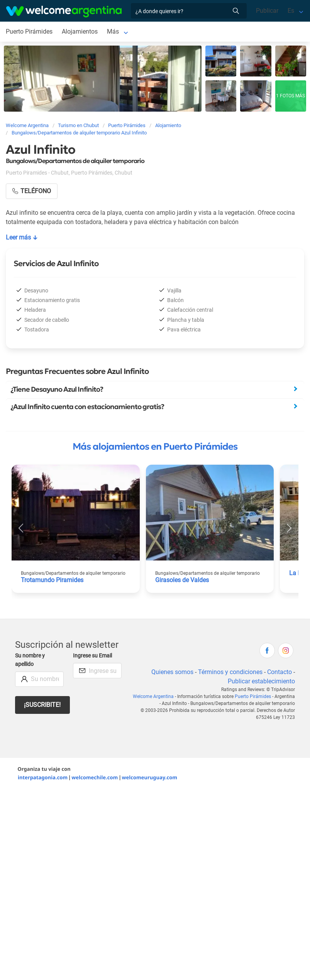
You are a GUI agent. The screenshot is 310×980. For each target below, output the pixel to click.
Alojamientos (80, 31)
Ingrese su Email (92, 656)
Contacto (280, 672)
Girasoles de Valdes (182, 580)
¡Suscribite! (42, 705)
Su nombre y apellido (30, 660)
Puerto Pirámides (29, 31)
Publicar (267, 11)
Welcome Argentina (153, 696)
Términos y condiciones (230, 672)
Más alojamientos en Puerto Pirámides (155, 447)
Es (291, 11)
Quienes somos (172, 672)
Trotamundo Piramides (52, 580)
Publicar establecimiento (261, 681)
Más (113, 31)
